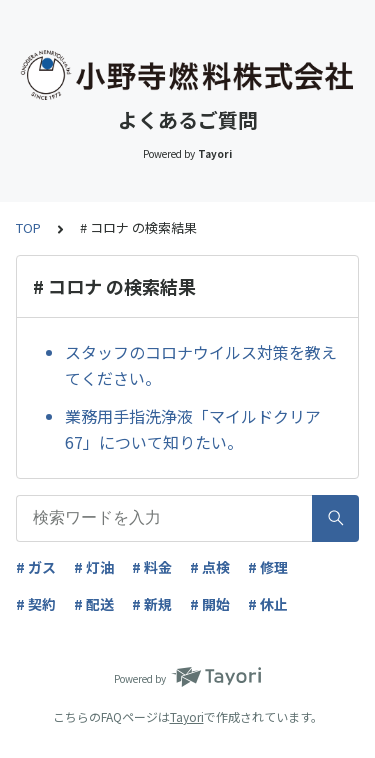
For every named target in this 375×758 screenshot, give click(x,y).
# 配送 (94, 604)
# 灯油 (94, 567)
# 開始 (210, 604)
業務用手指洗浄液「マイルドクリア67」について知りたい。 (193, 429)
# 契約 (36, 604)
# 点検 (210, 567)
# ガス (36, 567)
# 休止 (268, 604)
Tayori (187, 716)
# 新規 (152, 604)
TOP (28, 227)
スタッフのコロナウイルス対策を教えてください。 (201, 365)
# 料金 (152, 567)
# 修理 (268, 567)
